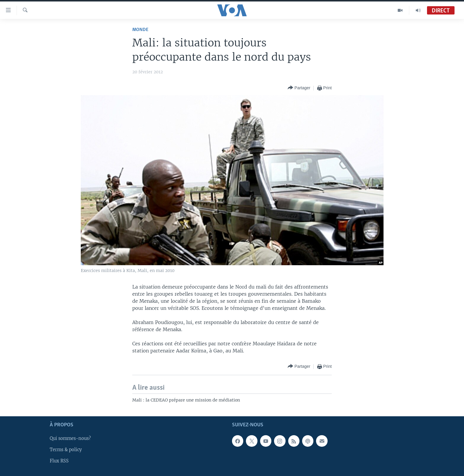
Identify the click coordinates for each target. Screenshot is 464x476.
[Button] (299, 88)
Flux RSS (59, 461)
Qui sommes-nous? (70, 438)
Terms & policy (66, 450)
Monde (140, 30)
